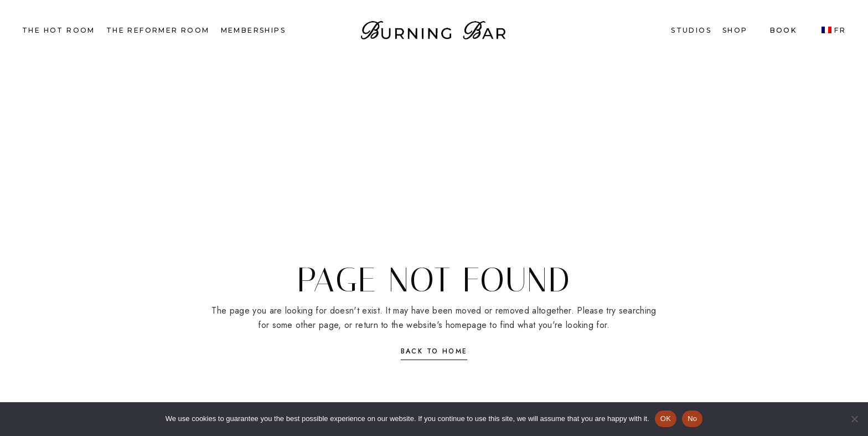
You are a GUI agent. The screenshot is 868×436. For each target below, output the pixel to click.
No (692, 419)
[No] (854, 419)
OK (666, 419)
